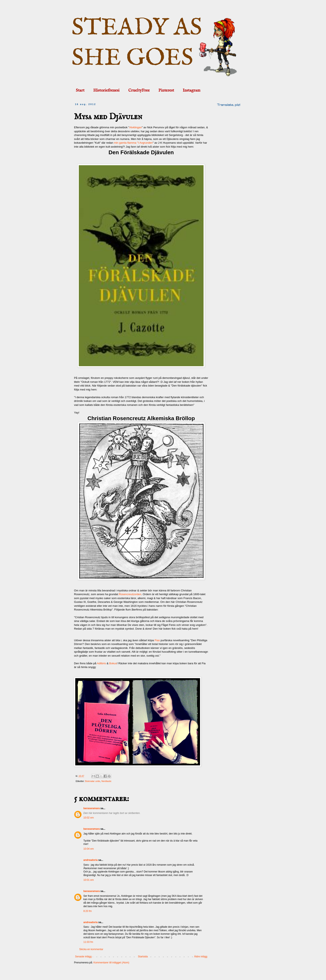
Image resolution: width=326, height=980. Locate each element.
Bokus (113, 663)
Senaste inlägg (83, 957)
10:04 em (89, 849)
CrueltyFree (139, 90)
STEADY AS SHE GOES (137, 43)
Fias (157, 640)
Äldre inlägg (201, 957)
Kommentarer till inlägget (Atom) (111, 963)
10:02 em (89, 818)
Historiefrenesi (106, 90)
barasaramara (92, 808)
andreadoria (91, 860)
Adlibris (101, 663)
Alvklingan (136, 127)
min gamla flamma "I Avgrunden (133, 143)
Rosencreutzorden (130, 594)
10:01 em (89, 880)
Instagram (192, 90)
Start (80, 90)
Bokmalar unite (93, 781)
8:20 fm (88, 911)
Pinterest (166, 90)
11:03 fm (88, 942)
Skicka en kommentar (91, 949)
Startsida (143, 957)
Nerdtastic (107, 781)
